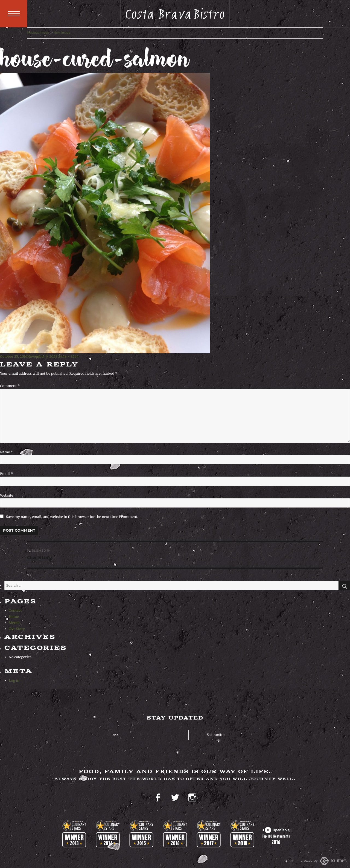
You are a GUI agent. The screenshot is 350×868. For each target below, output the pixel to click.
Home (14, 617)
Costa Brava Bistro (175, 14)
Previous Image (38, 33)
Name (6, 452)
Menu (14, 14)
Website (7, 495)
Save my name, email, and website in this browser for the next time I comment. (72, 517)
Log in (14, 680)
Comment (10, 386)
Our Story (17, 629)
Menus (14, 623)
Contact (15, 610)
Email (6, 474)
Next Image (62, 33)
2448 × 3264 (68, 356)
